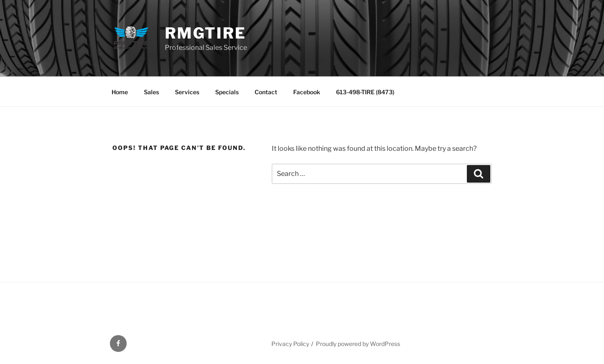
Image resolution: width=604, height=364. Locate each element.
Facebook (307, 92)
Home (120, 92)
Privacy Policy (290, 344)
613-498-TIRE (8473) (365, 92)
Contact (266, 92)
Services (187, 92)
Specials (227, 92)
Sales (151, 92)
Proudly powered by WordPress (358, 344)
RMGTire (205, 33)
